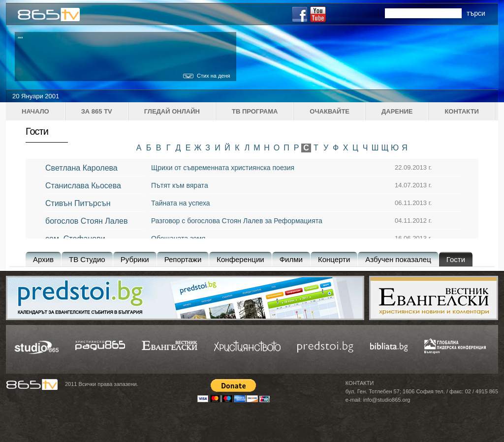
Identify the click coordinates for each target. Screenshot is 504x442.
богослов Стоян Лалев (86, 221)
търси (476, 13)
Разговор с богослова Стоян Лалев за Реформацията (237, 221)
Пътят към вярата (180, 185)
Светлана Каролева (81, 168)
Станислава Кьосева (83, 186)
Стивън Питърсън (78, 203)
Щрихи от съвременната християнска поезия (223, 168)
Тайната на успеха (181, 203)
